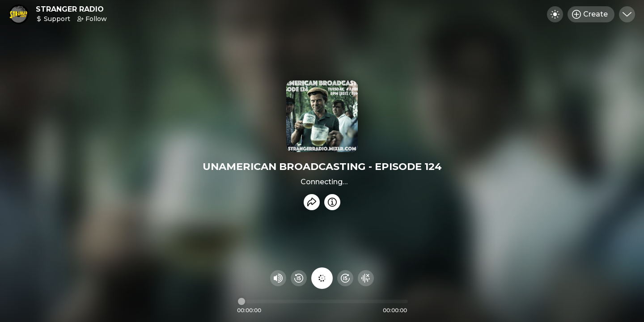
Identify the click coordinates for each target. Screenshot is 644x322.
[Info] (332, 202)
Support (53, 19)
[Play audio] (322, 278)
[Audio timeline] (323, 301)
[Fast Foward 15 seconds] (345, 278)
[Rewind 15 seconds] (299, 278)
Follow (92, 19)
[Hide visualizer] (366, 278)
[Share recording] (312, 202)
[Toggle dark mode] (555, 14)
